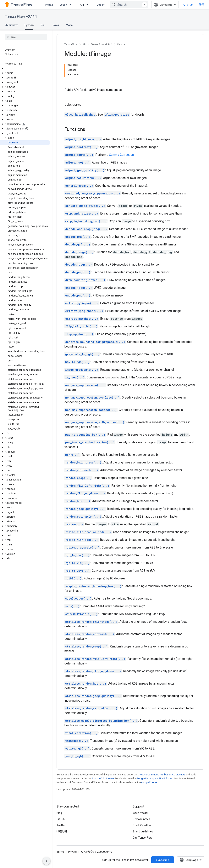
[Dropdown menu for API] (89, 5)
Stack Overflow (142, 825)
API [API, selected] (82, 5)
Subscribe (163, 860)
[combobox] (129, 5)
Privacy (73, 852)
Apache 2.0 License (103, 778)
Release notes (141, 819)
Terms (60, 852)
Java (56, 25)
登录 (202, 5)
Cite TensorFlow (143, 838)
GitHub (188, 5)
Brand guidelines (143, 831)
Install (49, 5)
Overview (11, 25)
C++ (43, 25)
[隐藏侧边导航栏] (47, 861)
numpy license (149, 782)
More (69, 25)
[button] (25, 68)
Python (121, 44)
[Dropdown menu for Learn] (72, 5)
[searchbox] (26, 37)
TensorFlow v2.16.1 (21, 17)
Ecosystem (104, 5)
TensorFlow (71, 44)
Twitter (61, 825)
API (84, 44)
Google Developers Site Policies (154, 778)
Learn (63, 5)
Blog (59, 813)
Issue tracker (141, 813)
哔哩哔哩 (62, 831)
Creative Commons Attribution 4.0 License (161, 775)
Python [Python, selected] (29, 25)
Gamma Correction (121, 155)
